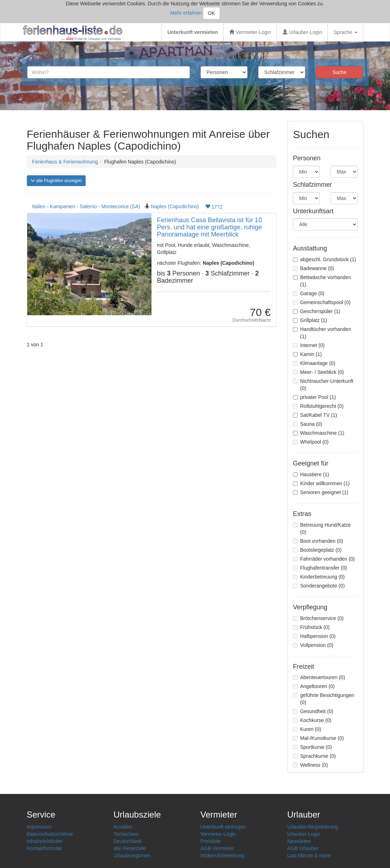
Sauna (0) (307, 424)
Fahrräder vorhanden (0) (324, 559)
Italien (39, 206)
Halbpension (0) (314, 636)
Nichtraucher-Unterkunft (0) (323, 385)
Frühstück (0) (311, 627)
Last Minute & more (309, 855)
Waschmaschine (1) (319, 433)
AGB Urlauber (303, 848)
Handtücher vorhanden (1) (322, 333)
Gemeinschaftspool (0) (322, 302)
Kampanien (62, 206)
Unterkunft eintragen (223, 827)
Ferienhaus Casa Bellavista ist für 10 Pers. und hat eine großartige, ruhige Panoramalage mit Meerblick (209, 227)
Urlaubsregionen (132, 855)
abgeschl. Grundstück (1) (324, 259)
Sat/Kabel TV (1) (315, 415)
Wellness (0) (310, 765)
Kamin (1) (307, 354)
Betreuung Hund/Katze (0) (322, 528)
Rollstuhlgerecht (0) (318, 406)
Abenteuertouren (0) (319, 677)
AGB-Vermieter (217, 848)
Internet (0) (309, 345)
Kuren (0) (307, 729)
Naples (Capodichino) (175, 206)
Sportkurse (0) (312, 747)
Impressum (39, 827)
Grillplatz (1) (310, 320)
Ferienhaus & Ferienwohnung (65, 162)
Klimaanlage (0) (314, 363)
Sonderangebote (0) (319, 586)
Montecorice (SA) (121, 206)
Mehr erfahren (186, 13)
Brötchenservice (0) (318, 618)
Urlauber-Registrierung (313, 827)
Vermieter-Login (250, 32)
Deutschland (127, 841)
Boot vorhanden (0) (318, 541)
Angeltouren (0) (314, 686)
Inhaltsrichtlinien (45, 841)
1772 (214, 207)
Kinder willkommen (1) (321, 483)
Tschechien (126, 834)
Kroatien (123, 827)
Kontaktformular (45, 848)
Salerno (88, 206)
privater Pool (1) (314, 397)
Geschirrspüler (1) (317, 311)
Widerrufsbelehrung (222, 855)
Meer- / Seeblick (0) (318, 372)
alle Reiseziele (130, 848)
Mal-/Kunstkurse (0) (318, 738)
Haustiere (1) (311, 474)
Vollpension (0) (313, 645)
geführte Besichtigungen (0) (324, 699)
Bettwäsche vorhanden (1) (322, 281)
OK (211, 13)
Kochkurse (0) (312, 720)
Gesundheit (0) (313, 711)
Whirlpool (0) (311, 442)
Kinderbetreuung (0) (319, 577)
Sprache (345, 32)
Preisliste (211, 841)
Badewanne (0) (314, 268)
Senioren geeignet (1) (321, 492)
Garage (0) (309, 293)
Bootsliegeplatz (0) (317, 550)
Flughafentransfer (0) (320, 568)
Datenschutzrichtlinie (50, 834)
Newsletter (299, 841)
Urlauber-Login (302, 32)
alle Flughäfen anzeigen (56, 181)
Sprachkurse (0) (314, 756)
